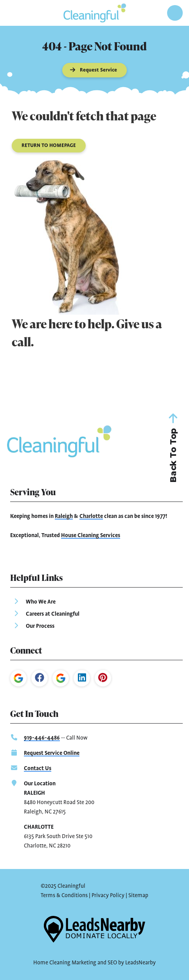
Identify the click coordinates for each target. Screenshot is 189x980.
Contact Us (38, 769)
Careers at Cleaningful (53, 614)
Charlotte (91, 516)
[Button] (95, 70)
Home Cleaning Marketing (65, 963)
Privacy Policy (108, 896)
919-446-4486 (42, 738)
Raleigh (64, 516)
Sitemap (138, 896)
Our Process (40, 626)
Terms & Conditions (64, 896)
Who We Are (41, 602)
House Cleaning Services (91, 536)
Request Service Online (52, 753)
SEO (112, 963)
